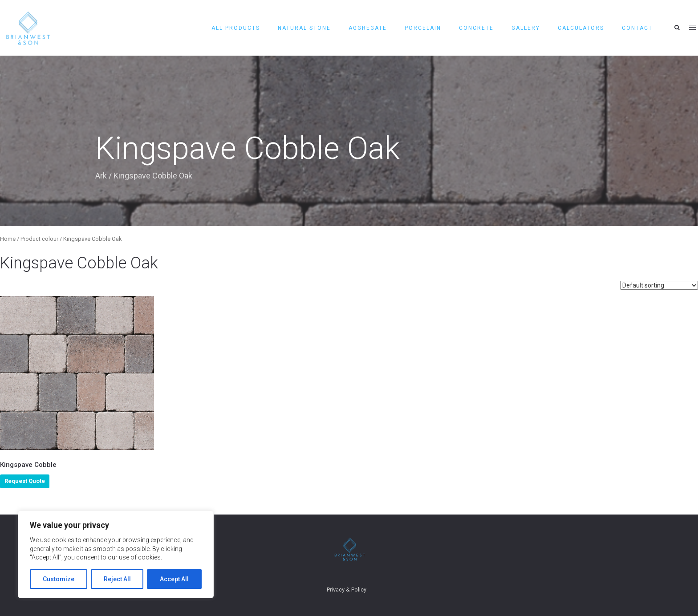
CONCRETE (476, 28)
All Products (236, 28)
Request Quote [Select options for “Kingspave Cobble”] (25, 481)
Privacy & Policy (347, 590)
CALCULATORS (581, 28)
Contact (637, 28)
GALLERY (526, 28)
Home (8, 239)
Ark (101, 176)
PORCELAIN (423, 28)
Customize (59, 579)
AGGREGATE (368, 28)
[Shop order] (659, 285)
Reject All (117, 579)
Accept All (174, 579)
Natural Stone (304, 28)
